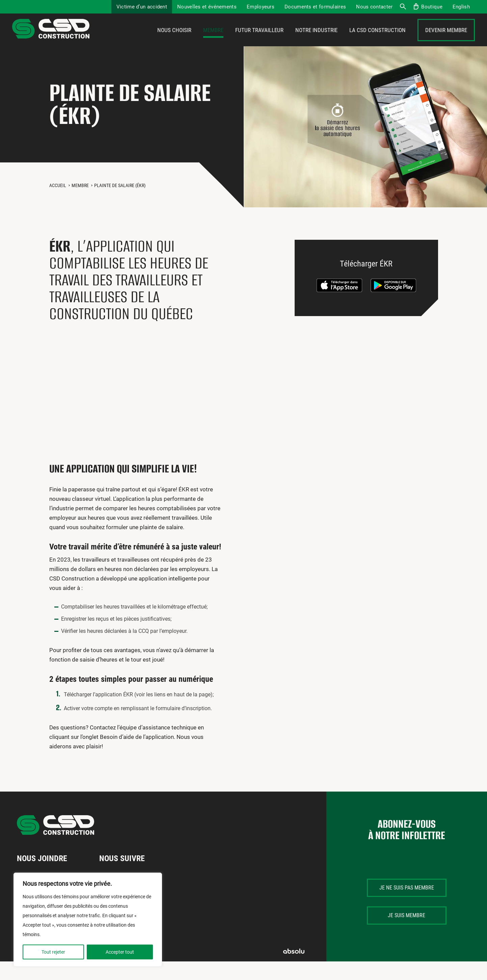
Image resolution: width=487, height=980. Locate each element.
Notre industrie (316, 40)
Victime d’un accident (142, 7)
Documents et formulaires (315, 7)
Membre (213, 40)
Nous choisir (174, 40)
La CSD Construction (377, 40)
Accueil (58, 204)
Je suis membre (407, 934)
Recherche (403, 7)
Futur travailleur (259, 40)
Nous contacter (374, 7)
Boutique (432, 7)
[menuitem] (461, 7)
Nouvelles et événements (207, 7)
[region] (88, 920)
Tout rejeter (53, 952)
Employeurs (261, 7)
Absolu (294, 970)
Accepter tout (120, 952)
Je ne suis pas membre (407, 906)
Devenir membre (446, 40)
